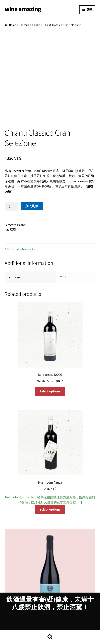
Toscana (24, 25)
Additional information (21, 213)
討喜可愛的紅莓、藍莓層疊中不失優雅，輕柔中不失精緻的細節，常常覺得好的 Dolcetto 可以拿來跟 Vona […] (50, 552)
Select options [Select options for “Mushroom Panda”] (50, 473)
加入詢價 (32, 169)
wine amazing (23, 9)
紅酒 (13, 193)
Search (50, 637)
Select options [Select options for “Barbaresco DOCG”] (50, 355)
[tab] (50, 213)
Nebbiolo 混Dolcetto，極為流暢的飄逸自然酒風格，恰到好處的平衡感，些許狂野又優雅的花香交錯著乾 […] (50, 421)
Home (13, 25)
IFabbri (36, 25)
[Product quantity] (11, 170)
